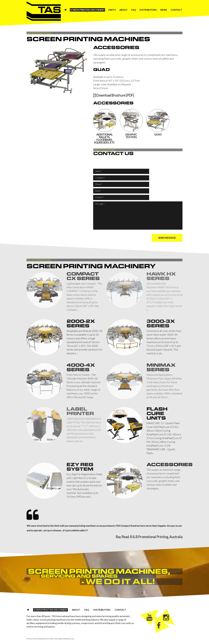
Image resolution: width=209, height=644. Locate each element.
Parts (112, 10)
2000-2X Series (81, 323)
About (123, 10)
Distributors (148, 10)
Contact (176, 10)
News (164, 10)
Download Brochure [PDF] (114, 95)
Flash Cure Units (157, 413)
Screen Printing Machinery (87, 10)
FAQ (134, 10)
